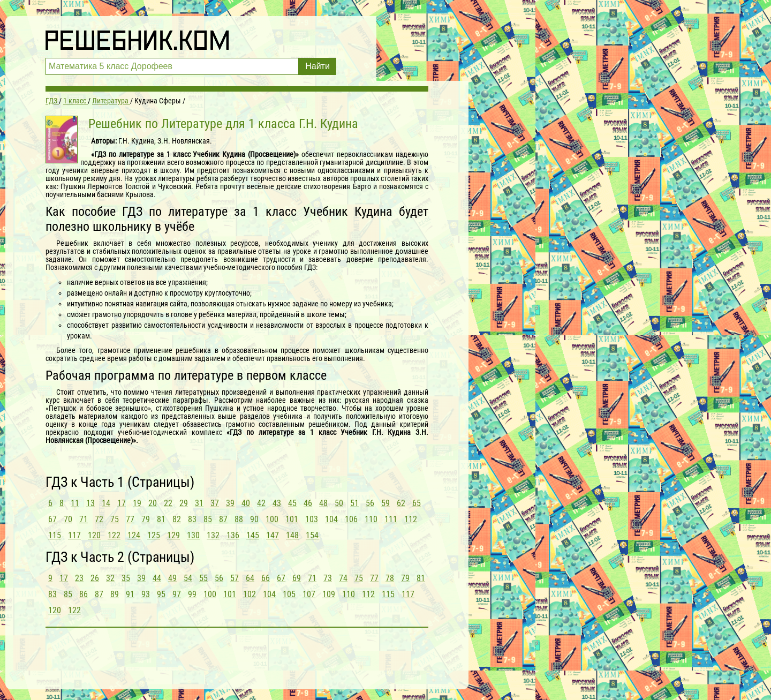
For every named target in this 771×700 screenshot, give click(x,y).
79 (146, 519)
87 (223, 519)
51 (354, 503)
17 (122, 503)
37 (215, 503)
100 (272, 519)
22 (168, 503)
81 (161, 519)
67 (52, 519)
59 (385, 503)
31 (199, 503)
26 (95, 578)
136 (233, 535)
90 (254, 519)
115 (55, 535)
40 (246, 503)
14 (106, 503)
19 (137, 503)
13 (90, 503)
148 (292, 535)
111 (391, 519)
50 (339, 503)
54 (188, 578)
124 (134, 535)
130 (193, 535)
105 (289, 594)
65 (417, 503)
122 (114, 535)
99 (192, 594)
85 (208, 519)
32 (110, 578)
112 (411, 519)
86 (84, 594)
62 (401, 503)
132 (213, 535)
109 (329, 594)
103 (312, 519)
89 (115, 594)
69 (297, 578)
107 (309, 594)
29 (184, 503)
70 (68, 519)
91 (130, 594)
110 (371, 519)
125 (154, 535)
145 (253, 535)
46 (308, 503)
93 (146, 594)
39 (230, 503)
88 (239, 519)
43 (277, 503)
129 (173, 535)
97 (177, 594)
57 (235, 578)
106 (351, 519)
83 (192, 519)
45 (292, 503)
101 (292, 519)
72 (99, 519)
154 (312, 535)
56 (370, 503)
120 (94, 535)
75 (115, 519)
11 (75, 503)
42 (261, 503)
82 (177, 519)
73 (328, 578)
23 (79, 578)
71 (84, 519)
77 (130, 519)
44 (157, 578)
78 (390, 578)
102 (250, 594)
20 (153, 503)
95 (161, 594)
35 (126, 578)
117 (74, 535)
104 (331, 519)
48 (323, 503)
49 (172, 578)
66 (266, 578)
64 (250, 578)
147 (273, 535)
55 (203, 578)
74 (343, 578)
